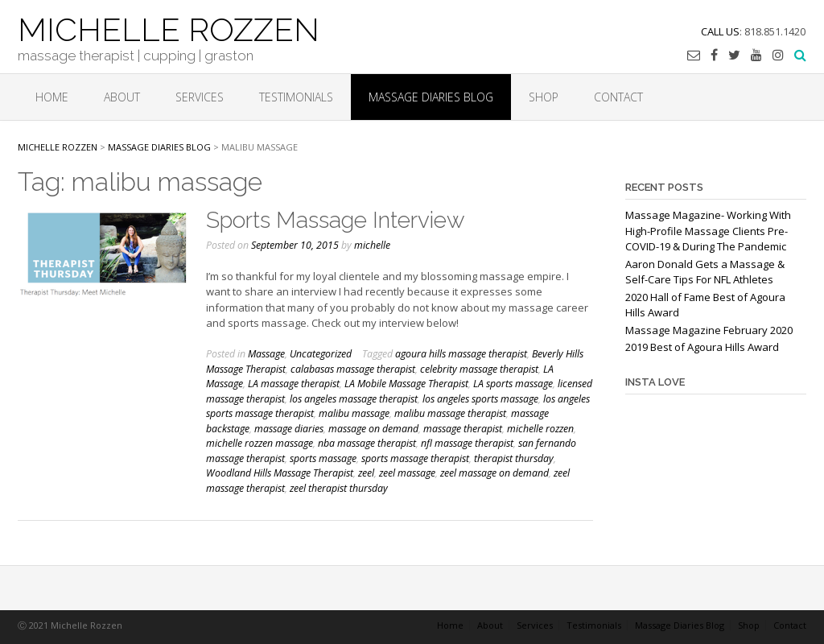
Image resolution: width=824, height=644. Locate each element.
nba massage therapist (367, 443)
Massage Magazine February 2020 (709, 330)
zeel (366, 473)
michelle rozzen (540, 429)
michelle (372, 245)
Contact (618, 97)
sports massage (323, 458)
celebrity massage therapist (479, 369)
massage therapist (463, 429)
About (122, 97)
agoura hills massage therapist (461, 354)
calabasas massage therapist (353, 369)
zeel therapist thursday (339, 488)
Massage (266, 354)
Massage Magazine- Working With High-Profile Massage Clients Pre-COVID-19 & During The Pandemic (708, 231)
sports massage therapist (415, 458)
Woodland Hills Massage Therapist (280, 473)
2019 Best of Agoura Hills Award (702, 347)
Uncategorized (321, 354)
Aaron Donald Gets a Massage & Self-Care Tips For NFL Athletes (705, 272)
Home (52, 97)
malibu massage (354, 413)
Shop (544, 97)
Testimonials (296, 97)
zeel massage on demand (494, 473)
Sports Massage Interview (336, 220)
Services (200, 97)
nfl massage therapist (467, 443)
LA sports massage (513, 384)
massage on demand (373, 429)
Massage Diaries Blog (431, 97)
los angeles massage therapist (354, 399)
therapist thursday (514, 458)
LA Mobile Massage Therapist (406, 384)
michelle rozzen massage (260, 443)
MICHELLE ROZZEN (169, 28)
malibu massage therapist (450, 413)
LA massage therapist (294, 384)
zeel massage (407, 473)
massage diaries (289, 429)
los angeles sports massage (480, 399)
